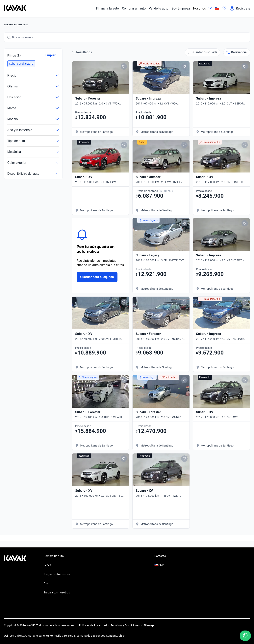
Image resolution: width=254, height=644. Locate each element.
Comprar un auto (134, 8)
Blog (46, 583)
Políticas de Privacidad (93, 625)
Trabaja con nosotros (57, 592)
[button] (21, 64)
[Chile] (217, 8)
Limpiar (50, 55)
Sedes (47, 565)
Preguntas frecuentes (57, 574)
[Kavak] (15, 8)
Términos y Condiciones (125, 625)
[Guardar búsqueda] (203, 52)
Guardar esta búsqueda (97, 277)
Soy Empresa (181, 8)
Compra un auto (54, 556)
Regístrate (240, 8)
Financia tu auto (107, 8)
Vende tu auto (159, 8)
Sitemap (149, 625)
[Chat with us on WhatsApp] (245, 636)
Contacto (160, 556)
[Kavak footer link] (15, 575)
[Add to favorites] (124, 66)
